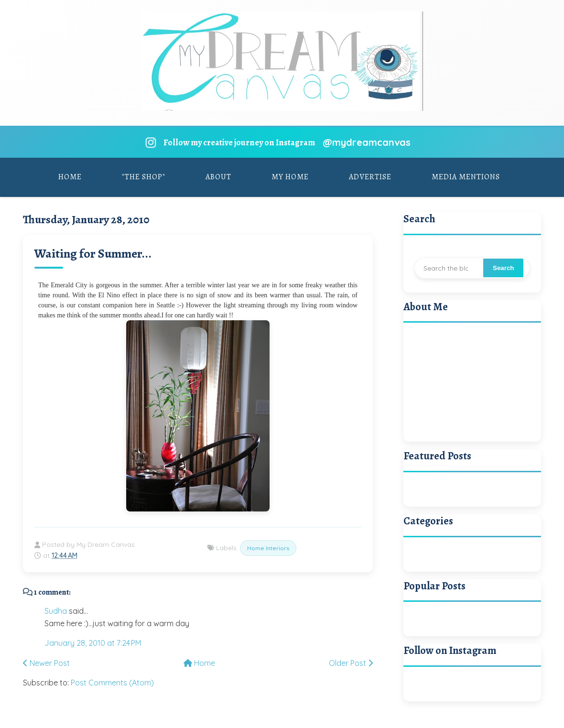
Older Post (351, 663)
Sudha (56, 611)
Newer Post (46, 663)
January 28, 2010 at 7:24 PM (93, 643)
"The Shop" (144, 177)
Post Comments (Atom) (112, 683)
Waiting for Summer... (93, 254)
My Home (290, 177)
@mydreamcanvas (367, 142)
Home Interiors (268, 548)
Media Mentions (466, 177)
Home (70, 177)
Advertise (370, 177)
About (218, 177)
